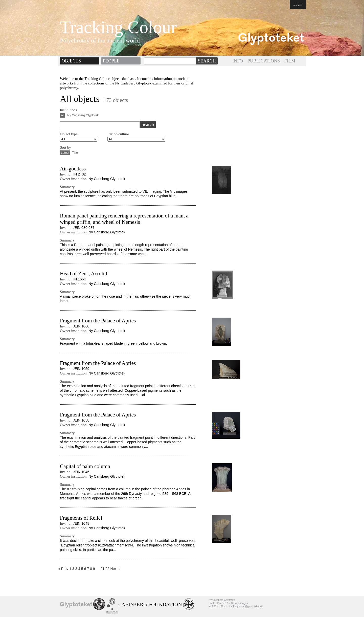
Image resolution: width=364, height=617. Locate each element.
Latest (65, 153)
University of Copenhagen (112, 606)
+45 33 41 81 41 (218, 607)
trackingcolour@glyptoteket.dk (246, 607)
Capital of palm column (85, 466)
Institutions (69, 110)
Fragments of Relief (81, 518)
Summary (67, 187)
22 (107, 569)
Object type (69, 134)
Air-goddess (73, 169)
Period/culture (118, 134)
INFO (238, 61)
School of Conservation (99, 604)
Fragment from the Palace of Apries (98, 321)
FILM (290, 61)
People (111, 61)
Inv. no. (66, 174)
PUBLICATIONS (264, 61)
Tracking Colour (118, 27)
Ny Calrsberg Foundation (150, 605)
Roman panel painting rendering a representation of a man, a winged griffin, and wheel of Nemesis (124, 219)
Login (298, 4)
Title (75, 153)
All (63, 115)
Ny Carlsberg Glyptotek (83, 115)
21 (102, 569)
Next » (115, 569)
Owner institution (73, 179)
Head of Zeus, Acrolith (84, 274)
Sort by (65, 147)
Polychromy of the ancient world (100, 40)
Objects (71, 61)
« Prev (63, 569)
